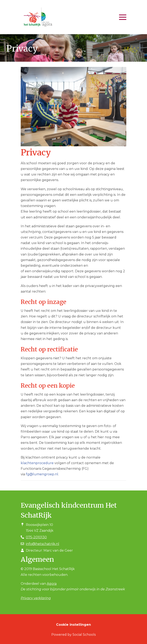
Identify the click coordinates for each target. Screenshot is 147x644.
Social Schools (84, 635)
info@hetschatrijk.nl (43, 544)
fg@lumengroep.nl (42, 474)
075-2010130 (36, 537)
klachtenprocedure (37, 463)
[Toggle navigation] (123, 17)
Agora (52, 584)
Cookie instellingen (73, 625)
